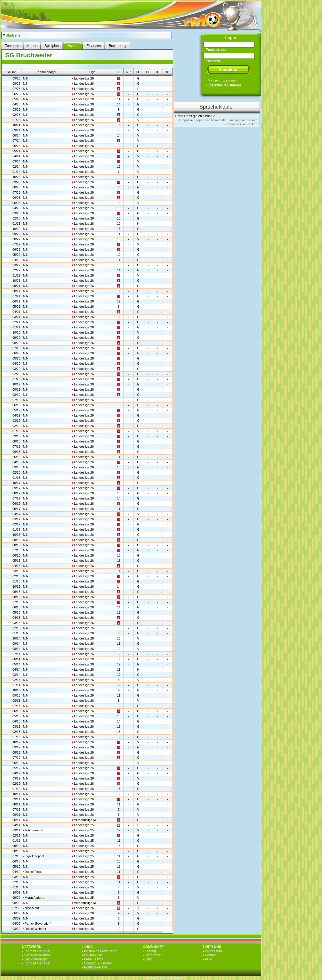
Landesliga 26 (84, 78)
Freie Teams (94, 959)
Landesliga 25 (84, 825)
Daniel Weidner (36, 929)
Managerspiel (149, 978)
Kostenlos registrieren (224, 85)
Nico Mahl (32, 908)
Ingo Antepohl (34, 856)
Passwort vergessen (223, 81)
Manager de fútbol (38, 955)
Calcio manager (36, 959)
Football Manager (37, 951)
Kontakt (211, 955)
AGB (208, 959)
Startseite (13, 35)
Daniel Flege (34, 872)
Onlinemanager (172, 978)
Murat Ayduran (35, 898)
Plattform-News (96, 967)
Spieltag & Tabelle (98, 963)
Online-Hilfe (93, 955)
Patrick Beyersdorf (38, 924)
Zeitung (150, 951)
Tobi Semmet (34, 830)
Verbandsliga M (85, 820)
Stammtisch (154, 955)
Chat (148, 959)
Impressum (213, 951)
